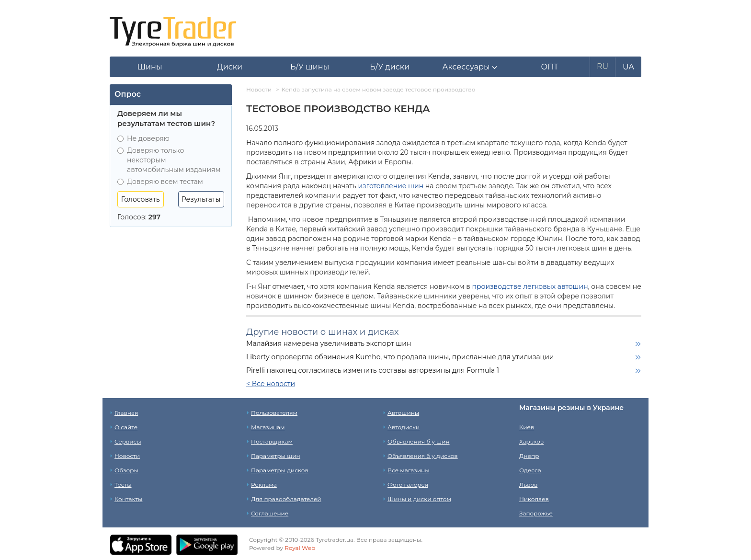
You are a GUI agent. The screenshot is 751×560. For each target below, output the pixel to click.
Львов (528, 485)
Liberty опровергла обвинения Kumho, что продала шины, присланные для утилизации (400, 357)
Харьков (531, 441)
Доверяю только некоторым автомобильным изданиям (169, 160)
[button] (470, 67)
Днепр (529, 456)
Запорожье (536, 513)
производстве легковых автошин (530, 286)
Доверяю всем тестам (160, 182)
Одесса (530, 470)
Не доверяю (143, 138)
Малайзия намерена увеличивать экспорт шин (329, 343)
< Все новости (271, 384)
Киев (527, 427)
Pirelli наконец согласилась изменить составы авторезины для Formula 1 (373, 370)
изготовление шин (391, 186)
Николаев (534, 499)
